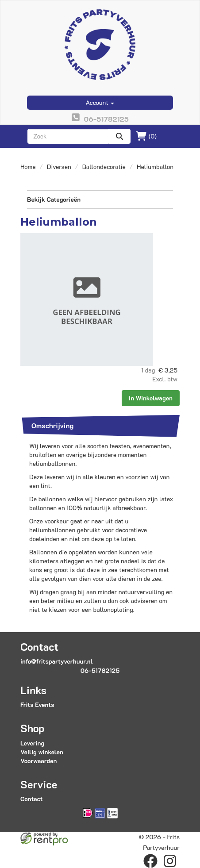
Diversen (59, 167)
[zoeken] (119, 136)
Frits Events (37, 705)
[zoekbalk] (68, 136)
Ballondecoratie (104, 167)
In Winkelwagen (151, 398)
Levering (32, 743)
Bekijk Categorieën (100, 199)
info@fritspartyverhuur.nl (57, 661)
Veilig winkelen (42, 752)
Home (28, 167)
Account (100, 102)
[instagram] (170, 861)
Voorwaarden (38, 761)
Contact (31, 799)
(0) (146, 136)
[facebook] (150, 861)
